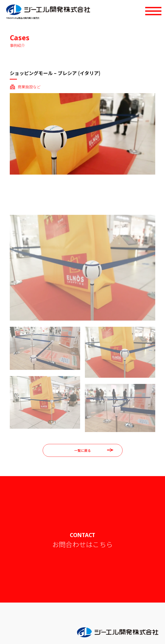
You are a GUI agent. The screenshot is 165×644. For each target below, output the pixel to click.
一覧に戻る (94, 450)
